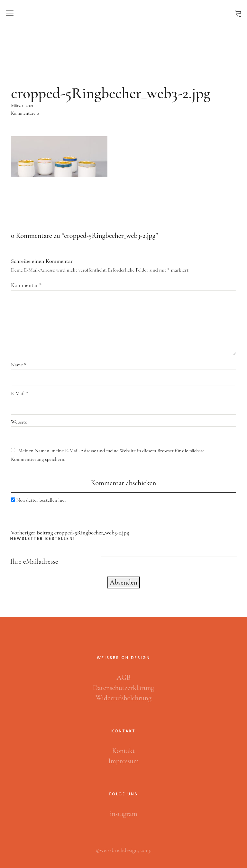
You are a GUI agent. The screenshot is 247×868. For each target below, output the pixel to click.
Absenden (123, 582)
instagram (123, 814)
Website (19, 422)
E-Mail (19, 393)
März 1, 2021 (22, 105)
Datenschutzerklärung (124, 688)
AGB (123, 677)
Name (19, 365)
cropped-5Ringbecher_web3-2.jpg (70, 533)
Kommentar (26, 285)
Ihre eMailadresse (34, 561)
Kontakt (124, 751)
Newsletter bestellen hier (41, 500)
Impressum (124, 761)
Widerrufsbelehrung (123, 698)
